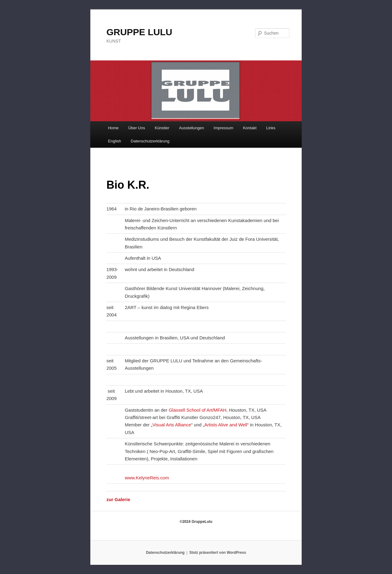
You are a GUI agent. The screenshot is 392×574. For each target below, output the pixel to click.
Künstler (162, 128)
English (115, 141)
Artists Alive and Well (226, 425)
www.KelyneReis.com (147, 478)
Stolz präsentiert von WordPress (218, 553)
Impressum (224, 128)
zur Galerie (118, 499)
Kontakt (250, 128)
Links (271, 128)
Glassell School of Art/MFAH (198, 410)
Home (113, 128)
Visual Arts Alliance (171, 425)
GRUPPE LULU (139, 32)
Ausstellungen (191, 128)
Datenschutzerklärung (150, 141)
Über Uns (137, 128)
